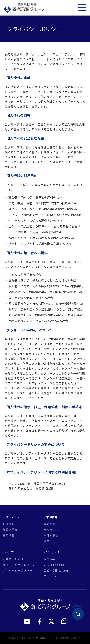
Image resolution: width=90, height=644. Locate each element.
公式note (50, 576)
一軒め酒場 (51, 535)
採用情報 (9, 535)
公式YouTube (53, 559)
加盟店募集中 (12, 529)
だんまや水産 (52, 529)
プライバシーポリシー (18, 570)
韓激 (47, 541)
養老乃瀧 (50, 524)
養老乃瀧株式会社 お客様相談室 (31, 488)
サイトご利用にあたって (19, 565)
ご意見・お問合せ (15, 559)
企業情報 (9, 524)
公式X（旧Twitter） (58, 570)
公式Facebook (54, 565)
